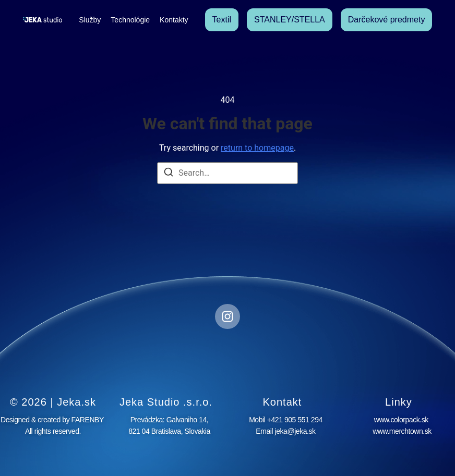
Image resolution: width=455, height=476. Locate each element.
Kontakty (174, 20)
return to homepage (257, 148)
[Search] (169, 174)
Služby (90, 20)
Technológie (130, 20)
